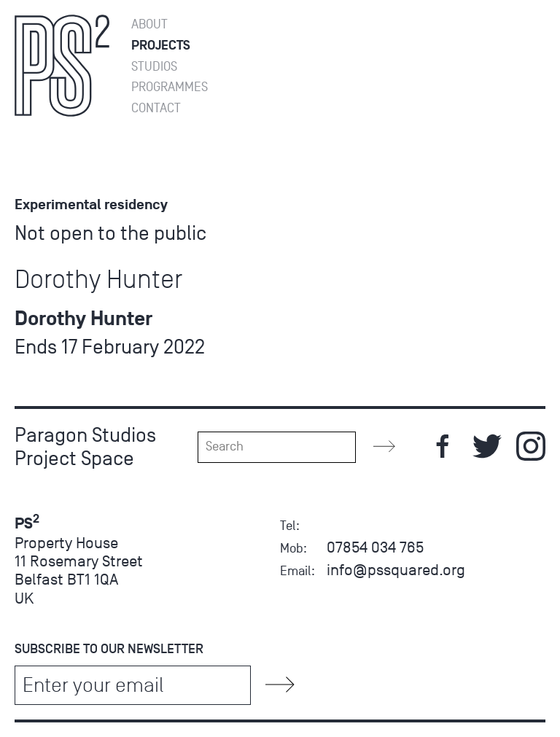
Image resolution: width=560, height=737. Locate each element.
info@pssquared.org (396, 570)
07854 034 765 (375, 547)
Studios (154, 67)
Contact (156, 108)
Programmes (170, 87)
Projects (161, 46)
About (149, 24)
